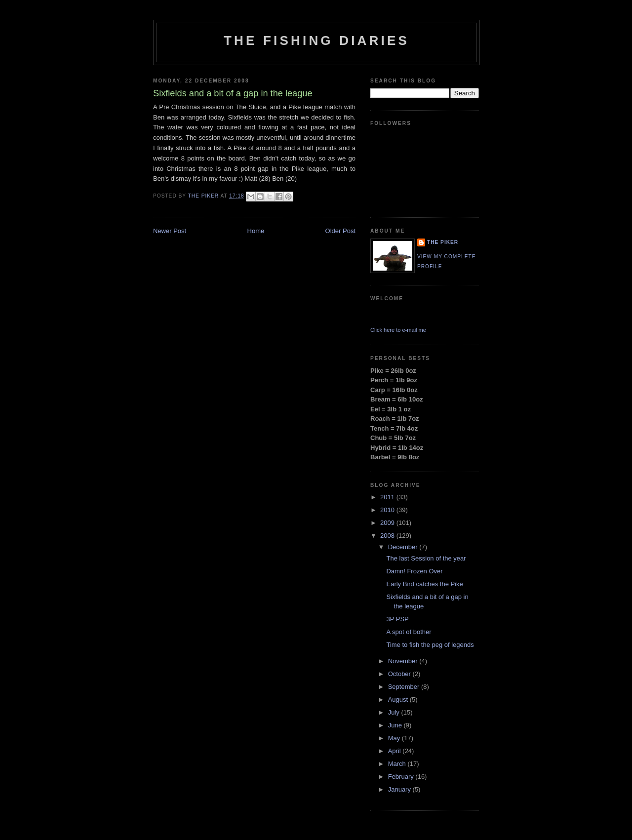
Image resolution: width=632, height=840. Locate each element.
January (400, 789)
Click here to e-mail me (398, 330)
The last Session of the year (426, 558)
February (402, 777)
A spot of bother (409, 632)
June (396, 725)
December (404, 547)
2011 (388, 497)
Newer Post (170, 231)
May (395, 738)
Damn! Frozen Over (414, 571)
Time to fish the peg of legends (430, 645)
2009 (388, 523)
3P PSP (397, 619)
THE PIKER (443, 242)
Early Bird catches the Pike (424, 584)
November (404, 661)
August (399, 700)
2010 (388, 510)
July (395, 712)
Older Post (340, 231)
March (398, 764)
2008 (388, 536)
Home (256, 231)
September (405, 687)
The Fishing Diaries (316, 40)
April (395, 751)
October (400, 674)
